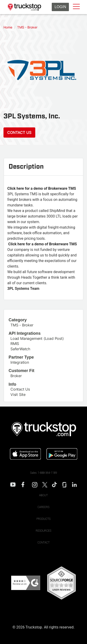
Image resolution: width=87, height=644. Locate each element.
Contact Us (19, 133)
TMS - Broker (22, 325)
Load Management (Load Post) (37, 338)
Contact (43, 543)
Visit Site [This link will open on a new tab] (18, 395)
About (44, 495)
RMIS (15, 344)
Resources (43, 531)
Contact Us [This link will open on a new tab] (20, 389)
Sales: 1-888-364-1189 (44, 473)
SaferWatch (20, 349)
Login (60, 7)
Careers (43, 507)
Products (43, 519)
